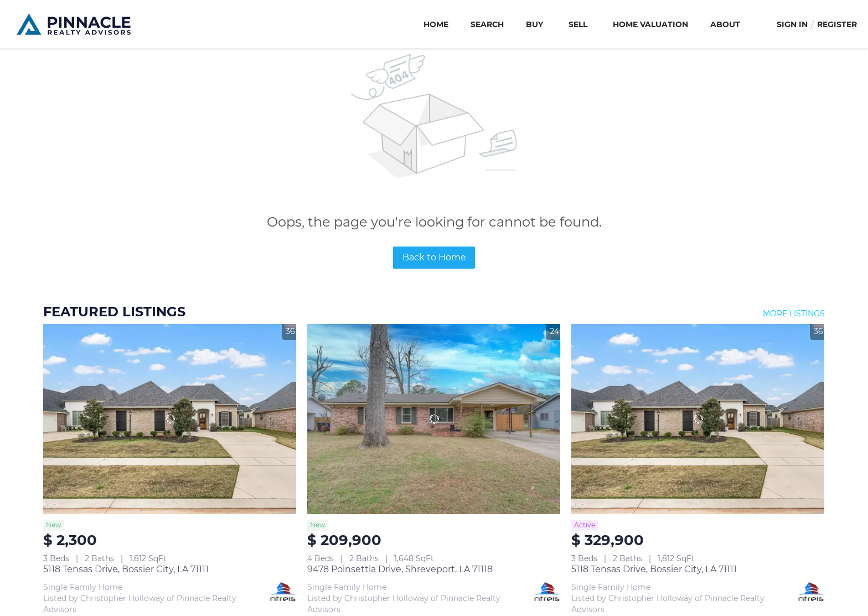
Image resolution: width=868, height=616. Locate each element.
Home (436, 24)
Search (487, 24)
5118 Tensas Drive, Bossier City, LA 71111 (126, 569)
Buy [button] (534, 24)
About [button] (725, 24)
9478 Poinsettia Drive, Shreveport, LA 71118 (400, 569)
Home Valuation (650, 24)
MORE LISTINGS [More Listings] (794, 314)
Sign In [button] (792, 24)
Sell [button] (578, 24)
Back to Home (434, 257)
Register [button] (837, 24)
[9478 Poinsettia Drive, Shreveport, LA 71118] (434, 419)
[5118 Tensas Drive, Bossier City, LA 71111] (170, 419)
